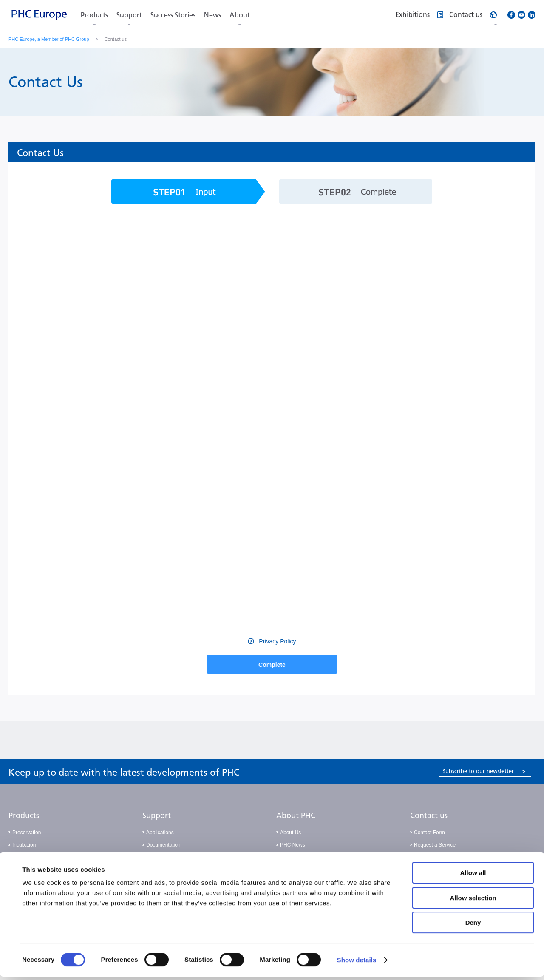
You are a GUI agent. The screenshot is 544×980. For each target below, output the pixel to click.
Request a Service (435, 845)
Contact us (429, 816)
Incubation (24, 845)
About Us (290, 833)
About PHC (296, 816)
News (212, 15)
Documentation (163, 845)
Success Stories (173, 15)
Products (94, 15)
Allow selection (473, 901)
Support (129, 15)
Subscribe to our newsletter (484, 771)
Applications (160, 833)
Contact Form (429, 833)
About (240, 15)
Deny (473, 926)
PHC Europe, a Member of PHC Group (49, 39)
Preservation (27, 833)
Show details (357, 963)
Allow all (473, 876)
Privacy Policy (276, 641)
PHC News (293, 845)
